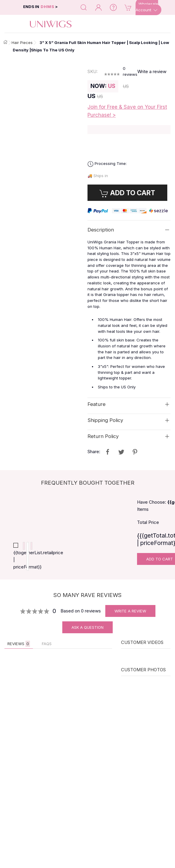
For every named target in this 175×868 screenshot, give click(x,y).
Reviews (19, 648)
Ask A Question (87, 632)
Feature (97, 404)
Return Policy (103, 436)
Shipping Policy (105, 420)
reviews (130, 71)
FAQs (47, 648)
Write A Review (130, 615)
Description (101, 230)
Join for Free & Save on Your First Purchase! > (127, 111)
